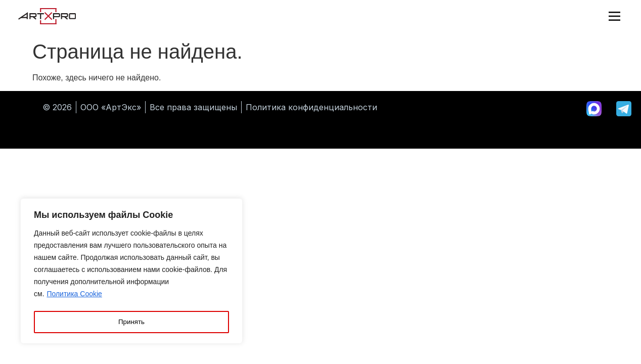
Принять (132, 322)
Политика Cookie (74, 297)
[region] (131, 272)
